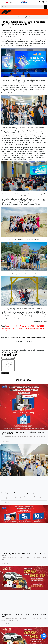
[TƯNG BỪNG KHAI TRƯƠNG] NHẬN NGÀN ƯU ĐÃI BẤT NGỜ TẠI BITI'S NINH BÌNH (23, 554)
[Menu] (3, 2)
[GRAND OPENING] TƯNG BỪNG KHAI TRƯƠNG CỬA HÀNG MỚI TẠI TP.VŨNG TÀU (23, 433)
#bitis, (7, 326)
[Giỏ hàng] (46, 2)
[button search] (46, 7)
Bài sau (28, 341)
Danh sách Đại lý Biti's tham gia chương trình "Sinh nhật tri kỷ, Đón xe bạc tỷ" (24, 615)
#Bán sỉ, (4, 328)
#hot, (11, 326)
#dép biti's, (36, 328)
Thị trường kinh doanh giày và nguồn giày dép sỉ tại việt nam (21, 493)
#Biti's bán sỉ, (12, 328)
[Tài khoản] (39, 2)
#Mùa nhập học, (25, 326)
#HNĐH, (16, 326)
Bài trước (20, 341)
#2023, (42, 326)
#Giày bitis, (35, 326)
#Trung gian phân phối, (24, 328)
